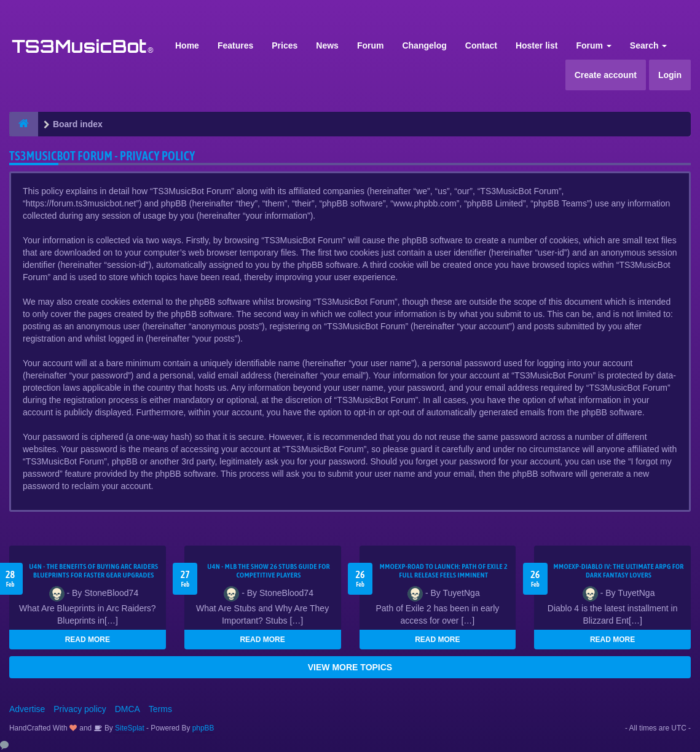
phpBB (203, 728)
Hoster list (537, 45)
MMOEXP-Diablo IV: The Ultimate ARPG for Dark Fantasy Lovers (619, 571)
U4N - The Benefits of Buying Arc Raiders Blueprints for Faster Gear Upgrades (93, 571)
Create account (606, 75)
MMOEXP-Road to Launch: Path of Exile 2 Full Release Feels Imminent (444, 571)
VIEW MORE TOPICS (350, 667)
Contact (481, 45)
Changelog (424, 45)
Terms (160, 709)
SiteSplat (129, 728)
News (327, 45)
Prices (285, 45)
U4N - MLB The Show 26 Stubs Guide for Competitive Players (269, 571)
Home (187, 45)
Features (235, 45)
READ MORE (88, 640)
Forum (371, 45)
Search (649, 45)
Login (670, 75)
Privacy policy (80, 709)
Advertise (27, 709)
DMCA (128, 709)
